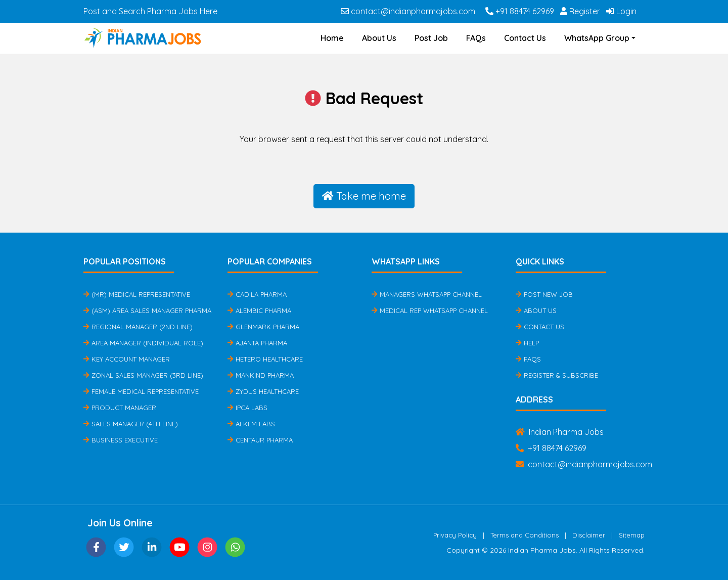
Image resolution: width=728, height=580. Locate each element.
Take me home (364, 196)
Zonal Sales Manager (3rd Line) (143, 375)
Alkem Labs (251, 424)
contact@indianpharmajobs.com (408, 11)
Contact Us (525, 38)
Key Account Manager (127, 359)
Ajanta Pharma (257, 343)
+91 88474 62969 (520, 11)
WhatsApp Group (597, 38)
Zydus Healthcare (263, 391)
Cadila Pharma (257, 294)
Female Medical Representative (141, 391)
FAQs (476, 38)
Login (621, 11)
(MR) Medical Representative (137, 294)
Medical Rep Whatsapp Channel (430, 310)
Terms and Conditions (525, 535)
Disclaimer (589, 535)
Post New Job (544, 294)
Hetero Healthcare (265, 359)
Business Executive (121, 440)
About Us (379, 38)
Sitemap (632, 535)
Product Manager (120, 408)
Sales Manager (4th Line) (131, 424)
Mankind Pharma (261, 375)
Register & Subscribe (557, 375)
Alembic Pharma (259, 310)
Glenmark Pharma (263, 327)
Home (332, 38)
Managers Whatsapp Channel (427, 294)
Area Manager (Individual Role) (143, 343)
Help (527, 343)
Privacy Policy (455, 535)
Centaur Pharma (260, 440)
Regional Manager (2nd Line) (138, 327)
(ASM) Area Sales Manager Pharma (147, 310)
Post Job (431, 38)
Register (580, 11)
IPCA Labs (247, 408)
